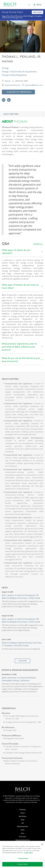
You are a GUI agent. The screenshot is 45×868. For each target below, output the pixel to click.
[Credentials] (22, 740)
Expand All (38, 244)
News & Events (22, 816)
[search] (29, 5)
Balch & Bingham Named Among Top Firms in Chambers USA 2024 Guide (22, 644)
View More (23, 661)
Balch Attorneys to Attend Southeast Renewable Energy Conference (19, 679)
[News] (22, 628)
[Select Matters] (22, 482)
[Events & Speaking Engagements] (22, 688)
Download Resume (12, 85)
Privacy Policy (22, 836)
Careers (23, 830)
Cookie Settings (23, 859)
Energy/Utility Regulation (14, 75)
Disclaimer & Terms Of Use (23, 840)
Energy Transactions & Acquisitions (19, 71)
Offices (22, 820)
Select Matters (11, 114)
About (22, 833)
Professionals (23, 809)
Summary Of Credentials (19, 92)
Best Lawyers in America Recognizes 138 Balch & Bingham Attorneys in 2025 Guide (21, 620)
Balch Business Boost (23, 826)
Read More (37, 12)
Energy (5, 68)
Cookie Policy (28, 853)
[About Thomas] (22, 177)
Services (23, 813)
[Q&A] (22, 303)
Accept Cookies (22, 865)
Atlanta (8, 81)
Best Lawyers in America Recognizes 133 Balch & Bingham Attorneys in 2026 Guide (21, 597)
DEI (23, 823)
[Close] (42, 845)
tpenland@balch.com (34, 85)
